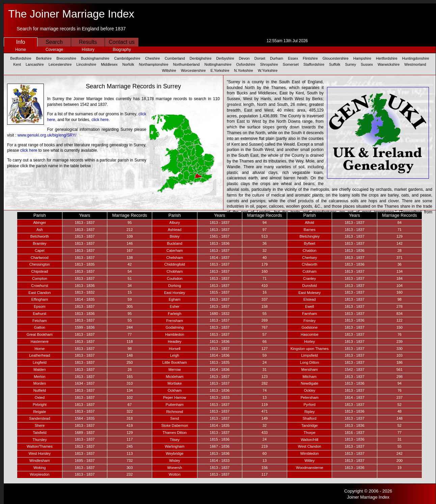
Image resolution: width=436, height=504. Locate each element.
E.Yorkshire (220, 70)
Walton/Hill (309, 440)
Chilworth (309, 264)
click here (100, 120)
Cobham (309, 271)
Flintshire (310, 58)
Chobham (175, 271)
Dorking (174, 286)
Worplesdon (40, 474)
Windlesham (40, 461)
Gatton (40, 327)
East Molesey (309, 293)
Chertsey (309, 258)
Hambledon (174, 334)
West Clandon (310, 446)
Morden (40, 383)
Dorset (260, 58)
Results (88, 42)
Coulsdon (174, 278)
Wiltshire (169, 70)
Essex (293, 58)
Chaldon (310, 250)
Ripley (310, 412)
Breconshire (66, 58)
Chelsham (175, 258)
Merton (39, 377)
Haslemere (40, 342)
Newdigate (309, 383)
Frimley (309, 321)
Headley (174, 342)
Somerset (291, 64)
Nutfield (40, 390)
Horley (309, 342)
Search (54, 42)
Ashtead (174, 230)
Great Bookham (40, 334)
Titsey (175, 440)
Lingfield (40, 362)
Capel (40, 250)
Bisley (175, 236)
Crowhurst (39, 286)
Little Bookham (175, 362)
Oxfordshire (246, 64)
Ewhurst (40, 314)
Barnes (310, 230)
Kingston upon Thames (310, 349)
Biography (122, 50)
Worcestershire (193, 70)
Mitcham (309, 377)
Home (21, 50)
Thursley (39, 440)
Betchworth (40, 236)
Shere (40, 425)
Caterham (174, 250)
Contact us (121, 42)
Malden (39, 369)
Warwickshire (389, 64)
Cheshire (153, 58)
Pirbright (40, 405)
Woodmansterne (310, 468)
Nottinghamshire (218, 64)
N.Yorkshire (244, 70)
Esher (175, 306)
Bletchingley (310, 236)
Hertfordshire (387, 58)
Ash (40, 230)
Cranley (309, 278)
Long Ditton (309, 362)
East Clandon (39, 293)
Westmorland (415, 64)
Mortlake (174, 383)
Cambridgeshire (127, 58)
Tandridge (309, 425)
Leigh (175, 355)
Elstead (310, 299)
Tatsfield (39, 433)
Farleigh (175, 314)
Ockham (175, 390)
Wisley (174, 461)
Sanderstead (39, 418)
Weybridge (174, 453)
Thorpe (310, 433)
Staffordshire (314, 64)
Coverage (54, 50)
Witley (309, 461)
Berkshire (44, 58)
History (88, 50)
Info (21, 42)
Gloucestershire (336, 58)
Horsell (174, 349)
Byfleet (309, 243)
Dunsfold (310, 286)
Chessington (40, 264)
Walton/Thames (40, 446)
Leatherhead (39, 355)
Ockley (309, 390)
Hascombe (310, 334)
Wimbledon (310, 453)
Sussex (367, 64)
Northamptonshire (153, 64)
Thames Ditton (175, 433)
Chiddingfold (175, 264)
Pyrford (309, 405)
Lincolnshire (86, 64)
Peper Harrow (175, 397)
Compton (40, 278)
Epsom (39, 306)
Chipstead (40, 271)
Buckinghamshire (95, 58)
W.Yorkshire (268, 70)
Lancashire (35, 64)
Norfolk (128, 64)
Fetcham (40, 321)
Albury (175, 223)
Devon (244, 58)
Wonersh (175, 468)
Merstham (310, 369)
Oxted (40, 397)
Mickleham (175, 377)
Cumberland (175, 58)
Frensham (175, 321)
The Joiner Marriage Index (71, 14)
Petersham (310, 397)
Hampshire (362, 58)
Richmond (175, 412)
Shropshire (269, 64)
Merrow (175, 369)
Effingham (40, 299)
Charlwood (40, 258)
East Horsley (174, 293)
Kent (17, 64)
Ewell (309, 306)
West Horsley (40, 453)
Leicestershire (60, 64)
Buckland (175, 243)
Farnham (309, 314)
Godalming (175, 327)
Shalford (310, 418)
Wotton (175, 474)
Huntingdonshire (416, 58)
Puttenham (175, 405)
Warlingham (174, 446)
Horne (39, 349)
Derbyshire (225, 58)
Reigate (39, 412)
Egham (175, 299)
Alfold (309, 223)
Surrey (351, 64)
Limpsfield (309, 355)
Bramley (39, 243)
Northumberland (186, 64)
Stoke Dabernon (175, 425)
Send (175, 418)
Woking (39, 468)
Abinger (39, 223)
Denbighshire (201, 58)
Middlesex (109, 64)
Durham (277, 58)
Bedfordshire (21, 58)
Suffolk (335, 64)
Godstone (309, 327)
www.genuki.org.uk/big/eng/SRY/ (47, 135)
